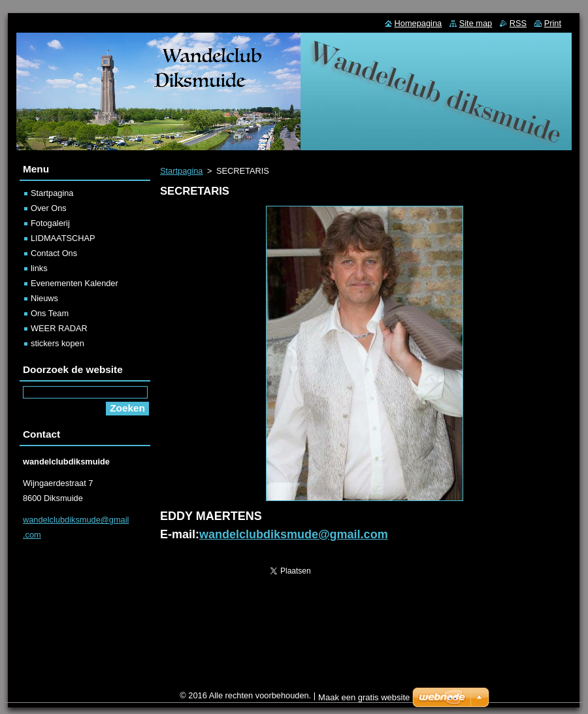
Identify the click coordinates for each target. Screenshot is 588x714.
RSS (518, 23)
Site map (476, 23)
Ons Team (50, 313)
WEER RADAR (59, 328)
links (39, 268)
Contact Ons (54, 253)
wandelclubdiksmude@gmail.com (294, 534)
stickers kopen (57, 343)
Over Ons (49, 208)
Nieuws (44, 298)
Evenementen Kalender (74, 283)
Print (553, 23)
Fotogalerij (50, 223)
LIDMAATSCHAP (63, 238)
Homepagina (418, 23)
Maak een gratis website (364, 697)
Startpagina (181, 171)
